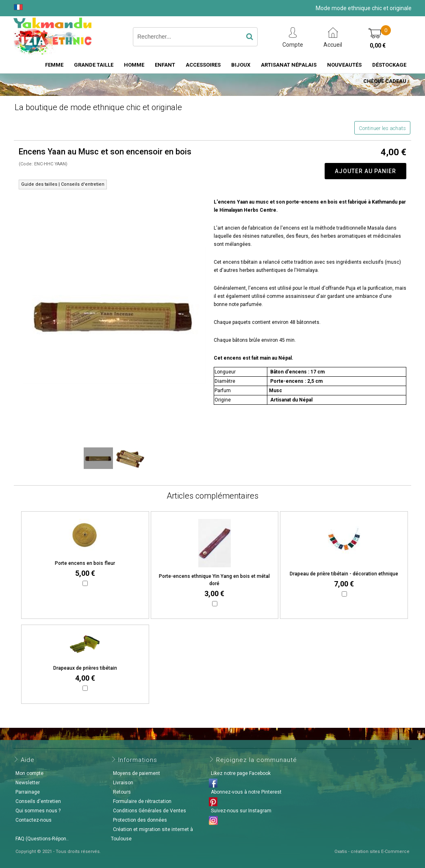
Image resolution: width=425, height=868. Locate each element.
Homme (134, 65)
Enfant (165, 65)
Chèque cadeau (385, 81)
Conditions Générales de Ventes (150, 811)
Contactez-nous (34, 820)
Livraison (123, 783)
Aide (28, 760)
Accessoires (203, 65)
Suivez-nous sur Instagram (241, 811)
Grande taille (94, 65)
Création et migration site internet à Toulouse (152, 834)
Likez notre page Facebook (241, 773)
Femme (54, 65)
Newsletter (28, 783)
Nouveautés (344, 65)
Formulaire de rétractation (142, 801)
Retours (122, 792)
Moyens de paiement (137, 773)
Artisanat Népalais (289, 65)
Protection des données (140, 820)
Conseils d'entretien (38, 801)
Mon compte (29, 773)
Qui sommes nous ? (38, 811)
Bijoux (241, 65)
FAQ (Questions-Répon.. (42, 839)
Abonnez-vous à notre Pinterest (246, 792)
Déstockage (389, 65)
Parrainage (28, 792)
